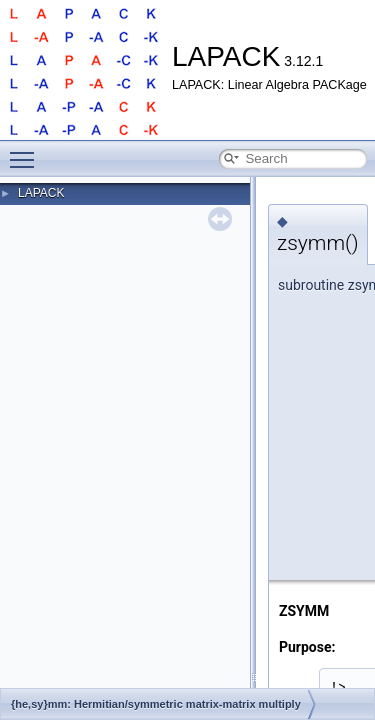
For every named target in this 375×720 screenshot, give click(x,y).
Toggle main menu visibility (27, 151)
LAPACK (41, 193)
